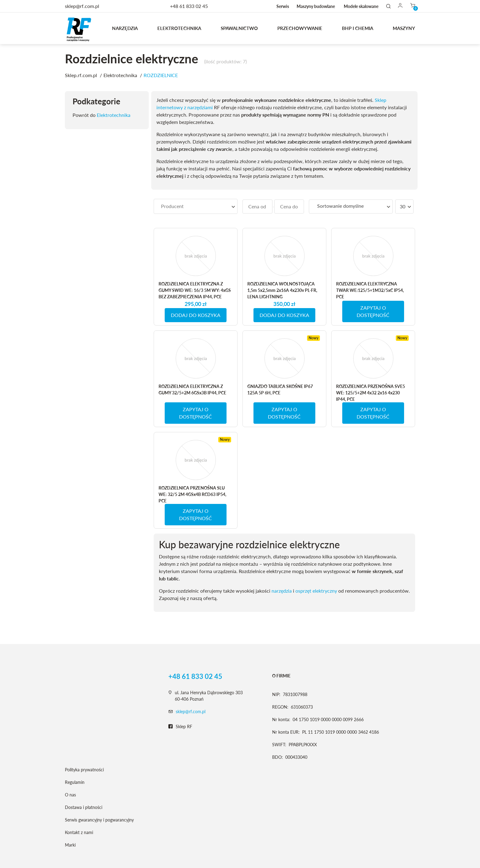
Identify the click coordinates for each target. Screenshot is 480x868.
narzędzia (282, 591)
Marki (70, 845)
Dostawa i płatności (84, 807)
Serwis (283, 6)
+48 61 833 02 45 (189, 6)
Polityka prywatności (84, 770)
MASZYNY (404, 28)
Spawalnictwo (239, 28)
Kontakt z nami (79, 832)
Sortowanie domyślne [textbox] (340, 206)
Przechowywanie (300, 28)
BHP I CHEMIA (358, 28)
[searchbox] (196, 206)
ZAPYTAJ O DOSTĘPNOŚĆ (373, 311)
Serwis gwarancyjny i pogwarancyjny (99, 820)
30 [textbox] (403, 206)
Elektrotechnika (179, 28)
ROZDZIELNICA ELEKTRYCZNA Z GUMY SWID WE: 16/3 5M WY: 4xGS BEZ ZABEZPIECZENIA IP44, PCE (195, 290)
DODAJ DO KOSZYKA (196, 315)
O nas (70, 795)
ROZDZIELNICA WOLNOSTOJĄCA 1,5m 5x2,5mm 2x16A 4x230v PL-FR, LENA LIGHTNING (282, 290)
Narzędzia (125, 28)
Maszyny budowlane (316, 6)
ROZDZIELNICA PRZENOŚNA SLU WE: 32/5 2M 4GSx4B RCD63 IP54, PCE (192, 494)
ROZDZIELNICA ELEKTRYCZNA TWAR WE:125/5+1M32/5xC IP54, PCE (370, 290)
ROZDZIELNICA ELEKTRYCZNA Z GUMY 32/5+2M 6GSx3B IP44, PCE (192, 389)
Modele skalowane (361, 6)
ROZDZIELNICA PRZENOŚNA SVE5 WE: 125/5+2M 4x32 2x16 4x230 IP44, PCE (371, 393)
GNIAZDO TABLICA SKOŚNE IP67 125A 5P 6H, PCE (280, 389)
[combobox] (196, 206)
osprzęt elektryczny (316, 591)
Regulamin (75, 782)
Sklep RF (180, 727)
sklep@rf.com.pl (191, 712)
